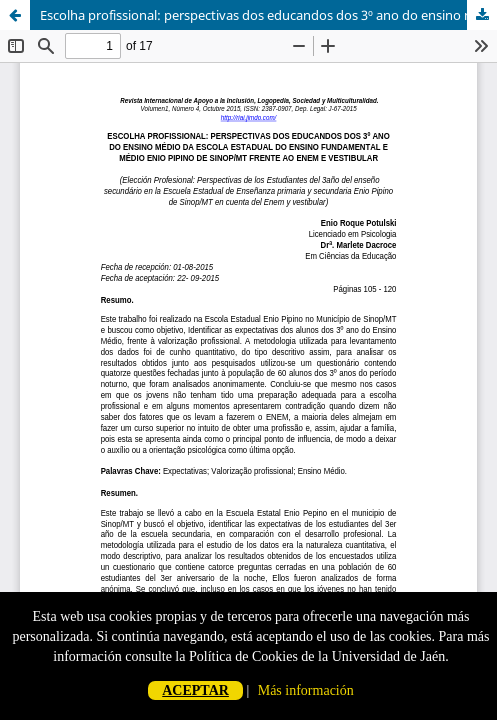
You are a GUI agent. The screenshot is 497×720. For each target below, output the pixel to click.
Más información (306, 690)
